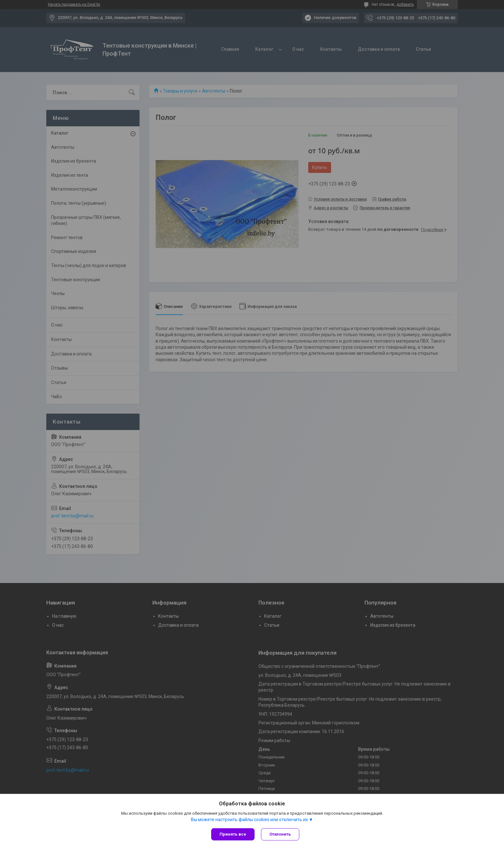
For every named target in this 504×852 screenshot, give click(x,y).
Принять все (233, 834)
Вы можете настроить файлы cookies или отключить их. (250, 820)
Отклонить (280, 834)
